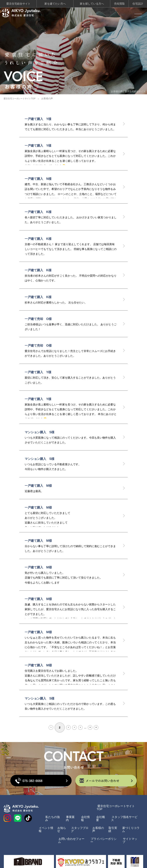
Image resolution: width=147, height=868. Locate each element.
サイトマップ (131, 831)
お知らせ (62, 822)
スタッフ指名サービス (124, 813)
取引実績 (113, 822)
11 (98, 726)
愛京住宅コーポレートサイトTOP (21, 97)
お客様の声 (98, 822)
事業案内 (68, 813)
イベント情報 (45, 822)
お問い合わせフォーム (68, 831)
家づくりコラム (130, 822)
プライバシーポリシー (103, 831)
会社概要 (100, 813)
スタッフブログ (79, 822)
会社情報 (84, 813)
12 (110, 726)
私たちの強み (49, 813)
